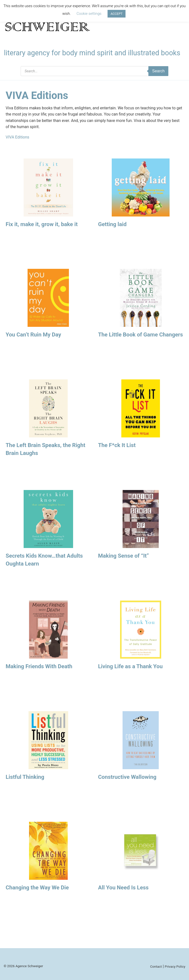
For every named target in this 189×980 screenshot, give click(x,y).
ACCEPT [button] (117, 14)
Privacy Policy (175, 966)
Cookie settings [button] (89, 14)
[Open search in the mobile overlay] (94, 71)
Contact (156, 966)
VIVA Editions (17, 137)
